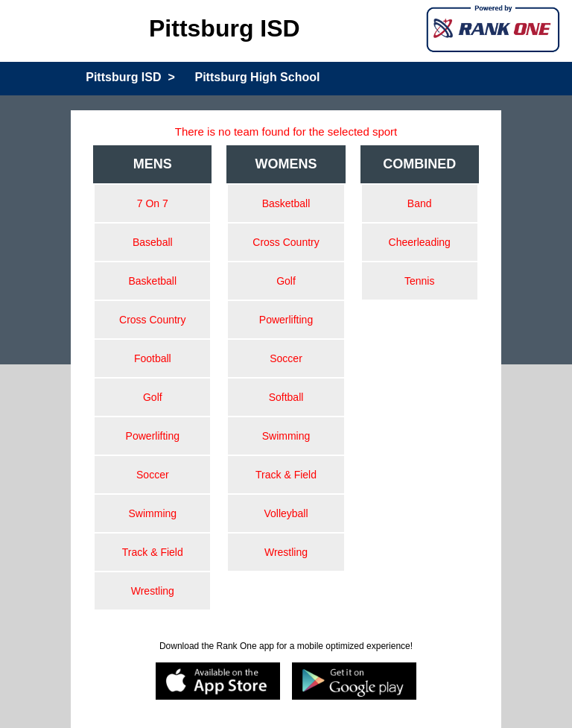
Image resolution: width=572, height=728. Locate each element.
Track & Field (153, 552)
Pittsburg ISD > (130, 77)
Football (153, 358)
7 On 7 (153, 203)
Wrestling (153, 591)
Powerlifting (153, 436)
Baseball (153, 242)
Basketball (153, 281)
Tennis (419, 281)
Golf (153, 397)
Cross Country (152, 320)
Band (420, 203)
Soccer (153, 475)
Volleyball (286, 513)
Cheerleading (420, 242)
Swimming (153, 513)
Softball (286, 397)
